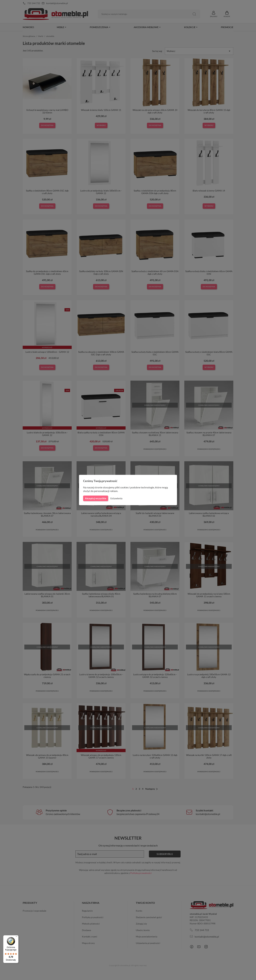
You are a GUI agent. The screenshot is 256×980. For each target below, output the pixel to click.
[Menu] (16, 937)
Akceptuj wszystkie (95, 498)
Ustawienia (116, 498)
